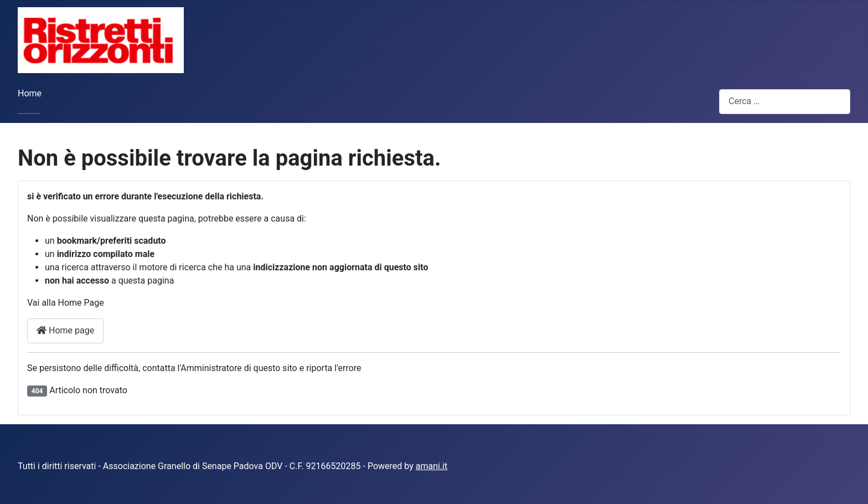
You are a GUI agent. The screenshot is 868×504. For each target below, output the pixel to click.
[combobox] (785, 102)
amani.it (432, 466)
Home (30, 93)
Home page (65, 330)
